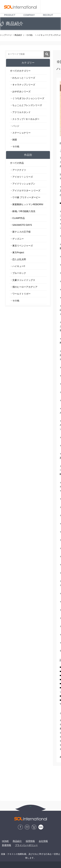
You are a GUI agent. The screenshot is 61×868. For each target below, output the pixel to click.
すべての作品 (17, 163)
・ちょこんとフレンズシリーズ (26, 105)
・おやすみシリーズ (20, 91)
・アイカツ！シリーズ (21, 177)
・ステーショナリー (20, 133)
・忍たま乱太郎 (18, 259)
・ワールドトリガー (20, 294)
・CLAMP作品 (17, 218)
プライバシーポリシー (26, 845)
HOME (5, 841)
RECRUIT (48, 15)
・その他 (15, 146)
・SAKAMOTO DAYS (21, 225)
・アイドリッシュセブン (23, 184)
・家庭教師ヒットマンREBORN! (27, 204)
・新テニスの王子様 (20, 232)
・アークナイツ (18, 170)
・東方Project (17, 252)
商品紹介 (17, 841)
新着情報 (7, 845)
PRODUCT (10, 15)
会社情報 (43, 841)
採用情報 (30, 841)
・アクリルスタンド (20, 112)
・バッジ (15, 126)
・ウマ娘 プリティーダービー (25, 197)
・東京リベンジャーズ (21, 246)
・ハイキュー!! (18, 266)
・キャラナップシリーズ (23, 85)
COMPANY (29, 15)
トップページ (6, 35)
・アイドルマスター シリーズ (25, 190)
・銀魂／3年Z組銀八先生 (23, 211)
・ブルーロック (18, 273)
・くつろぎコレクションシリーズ (27, 98)
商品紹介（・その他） (24, 35)
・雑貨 (14, 140)
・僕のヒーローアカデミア (24, 287)
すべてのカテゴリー (20, 71)
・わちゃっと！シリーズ (23, 78)
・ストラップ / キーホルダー (25, 119)
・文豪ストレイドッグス (23, 280)
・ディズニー (17, 239)
